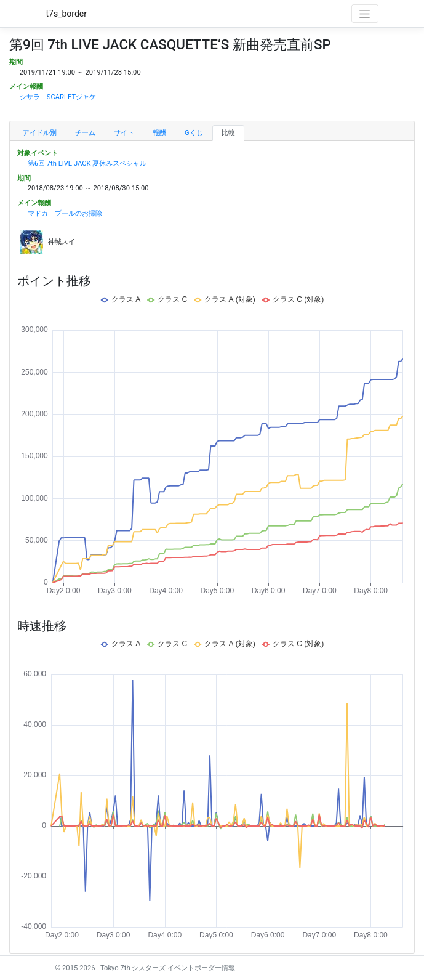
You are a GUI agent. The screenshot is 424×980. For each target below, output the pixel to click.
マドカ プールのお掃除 (65, 213)
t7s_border (67, 14)
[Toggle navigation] (365, 14)
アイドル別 (40, 133)
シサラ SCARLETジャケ (58, 97)
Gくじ (194, 133)
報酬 (159, 133)
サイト (124, 133)
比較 (228, 133)
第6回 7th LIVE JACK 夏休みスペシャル (87, 164)
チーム (85, 133)
